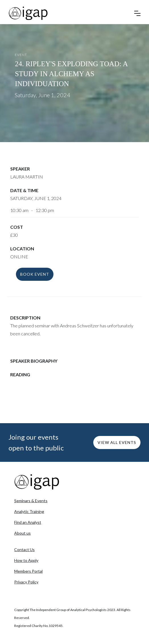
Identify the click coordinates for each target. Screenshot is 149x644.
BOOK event (35, 274)
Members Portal (28, 571)
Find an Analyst (28, 522)
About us (22, 533)
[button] (137, 13)
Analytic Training (29, 511)
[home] (28, 13)
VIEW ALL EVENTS (117, 442)
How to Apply (26, 560)
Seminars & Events (31, 501)
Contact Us (24, 550)
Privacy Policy (26, 582)
